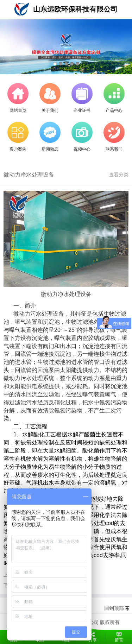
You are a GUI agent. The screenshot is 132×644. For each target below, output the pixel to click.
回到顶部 (114, 608)
